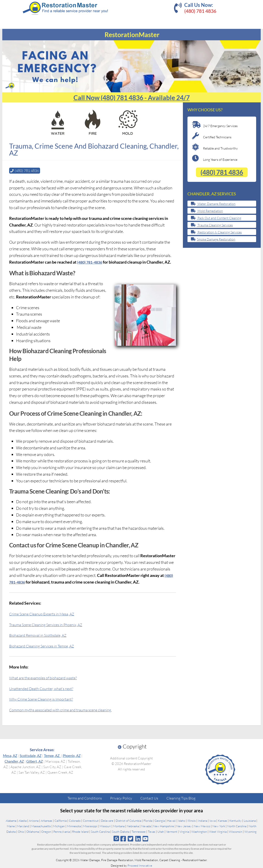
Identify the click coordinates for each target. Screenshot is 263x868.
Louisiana (250, 820)
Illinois (192, 820)
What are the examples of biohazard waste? (46, 677)
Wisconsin (236, 831)
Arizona (34, 820)
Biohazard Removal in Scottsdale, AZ (41, 635)
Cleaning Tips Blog (181, 798)
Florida (148, 820)
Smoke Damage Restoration (213, 239)
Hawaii (171, 820)
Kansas (222, 820)
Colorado (75, 820)
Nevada (146, 826)
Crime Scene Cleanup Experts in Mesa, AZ (45, 614)
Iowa (213, 820)
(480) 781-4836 (91, 262)
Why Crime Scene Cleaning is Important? (44, 699)
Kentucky (235, 820)
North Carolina (237, 826)
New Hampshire (164, 826)
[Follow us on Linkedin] (138, 838)
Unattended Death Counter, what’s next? (45, 688)
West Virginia (218, 831)
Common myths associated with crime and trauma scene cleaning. (66, 710)
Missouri (105, 826)
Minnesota (74, 826)
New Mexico (202, 826)
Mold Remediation (207, 211)
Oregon (46, 831)
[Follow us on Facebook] (123, 838)
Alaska (23, 820)
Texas (152, 831)
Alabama (11, 820)
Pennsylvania (62, 831)
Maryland (23, 826)
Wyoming (251, 831)
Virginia (184, 831)
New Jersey (184, 826)
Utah (161, 831)
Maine (11, 826)
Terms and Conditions (85, 798)
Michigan (59, 826)
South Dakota (121, 831)
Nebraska (133, 826)
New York (219, 826)
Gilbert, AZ (35, 761)
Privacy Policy (121, 798)
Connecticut (91, 820)
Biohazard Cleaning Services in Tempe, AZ (45, 646)
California (61, 820)
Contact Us (149, 798)
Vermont (172, 831)
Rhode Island (80, 831)
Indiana (203, 820)
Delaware (107, 820)
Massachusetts (41, 826)
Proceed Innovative (140, 865)
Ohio (21, 831)
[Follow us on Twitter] (131, 838)
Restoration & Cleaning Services (216, 232)
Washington (199, 831)
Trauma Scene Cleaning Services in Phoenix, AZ (50, 624)
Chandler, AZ (14, 761)
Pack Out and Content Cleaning (216, 218)
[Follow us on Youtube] (145, 838)
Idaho (182, 820)
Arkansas (46, 820)
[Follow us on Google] (116, 838)
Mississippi (90, 826)
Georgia (160, 820)
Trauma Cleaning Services (212, 225)
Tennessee (139, 831)
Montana (119, 826)
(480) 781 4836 (200, 11)
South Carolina (100, 831)
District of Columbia (128, 820)
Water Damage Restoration (213, 204)
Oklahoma (33, 831)
